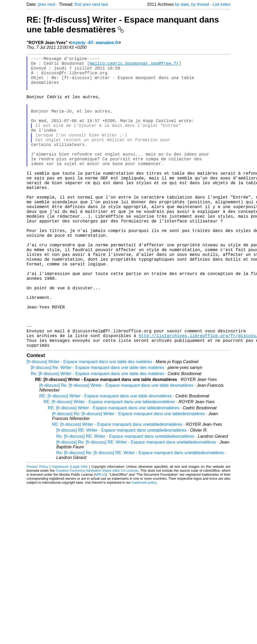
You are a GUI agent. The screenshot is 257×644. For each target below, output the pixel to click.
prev (42, 4)
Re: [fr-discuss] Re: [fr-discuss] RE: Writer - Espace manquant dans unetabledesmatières (140, 518)
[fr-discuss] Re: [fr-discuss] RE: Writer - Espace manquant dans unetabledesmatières (136, 507)
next (51, 4)
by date (182, 4)
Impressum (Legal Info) (70, 531)
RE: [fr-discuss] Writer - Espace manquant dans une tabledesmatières (109, 467)
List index (221, 4)
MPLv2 (101, 539)
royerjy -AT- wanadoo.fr (95, 43)
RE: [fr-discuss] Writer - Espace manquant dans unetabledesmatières (117, 489)
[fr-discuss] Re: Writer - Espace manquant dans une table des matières (97, 432)
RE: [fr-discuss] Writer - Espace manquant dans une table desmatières (123, 25)
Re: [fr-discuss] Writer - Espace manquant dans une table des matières (97, 438)
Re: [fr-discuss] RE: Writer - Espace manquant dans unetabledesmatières (125, 501)
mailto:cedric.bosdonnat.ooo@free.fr (134, 65)
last (105, 4)
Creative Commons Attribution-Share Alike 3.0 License (97, 535)
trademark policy (144, 547)
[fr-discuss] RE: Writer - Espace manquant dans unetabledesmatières (121, 495)
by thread (200, 4)
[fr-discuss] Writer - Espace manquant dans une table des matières (89, 426)
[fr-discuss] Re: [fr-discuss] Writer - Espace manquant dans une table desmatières (116, 450)
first (78, 4)
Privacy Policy (37, 531)
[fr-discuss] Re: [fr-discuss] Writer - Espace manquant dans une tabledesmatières (128, 478)
